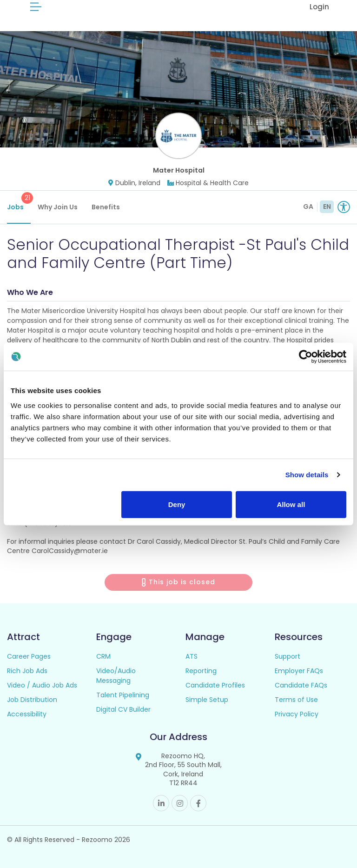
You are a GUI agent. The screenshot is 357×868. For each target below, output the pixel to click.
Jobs (19, 202)
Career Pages (29, 656)
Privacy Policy (297, 714)
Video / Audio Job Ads (42, 685)
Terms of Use (296, 700)
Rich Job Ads (27, 671)
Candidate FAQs (301, 685)
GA (308, 207)
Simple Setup (207, 700)
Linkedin (161, 803)
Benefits (106, 207)
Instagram (180, 803)
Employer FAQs (299, 671)
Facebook (198, 803)
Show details (307, 475)
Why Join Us (58, 207)
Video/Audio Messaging (116, 676)
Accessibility (27, 714)
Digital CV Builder (123, 709)
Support (288, 656)
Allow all (291, 504)
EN (327, 207)
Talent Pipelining (123, 695)
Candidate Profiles (215, 685)
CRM (103, 656)
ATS (192, 656)
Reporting (201, 671)
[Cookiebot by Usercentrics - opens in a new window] (306, 357)
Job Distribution (32, 700)
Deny (177, 504)
